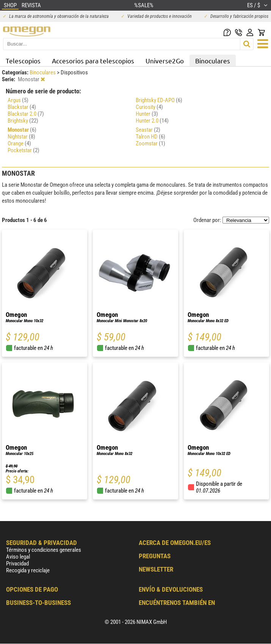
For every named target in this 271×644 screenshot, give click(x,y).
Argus (18, 100)
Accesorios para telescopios (93, 61)
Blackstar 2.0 (26, 114)
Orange (19, 143)
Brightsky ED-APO (159, 100)
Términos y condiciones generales (44, 550)
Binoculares (213, 61)
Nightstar (21, 137)
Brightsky (23, 121)
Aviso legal (18, 557)
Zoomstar (150, 143)
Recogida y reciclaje (28, 570)
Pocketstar (23, 150)
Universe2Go (165, 61)
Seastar (148, 130)
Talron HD (150, 137)
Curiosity (149, 107)
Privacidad (17, 564)
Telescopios (23, 61)
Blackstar (22, 107)
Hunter (147, 114)
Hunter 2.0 (152, 121)
